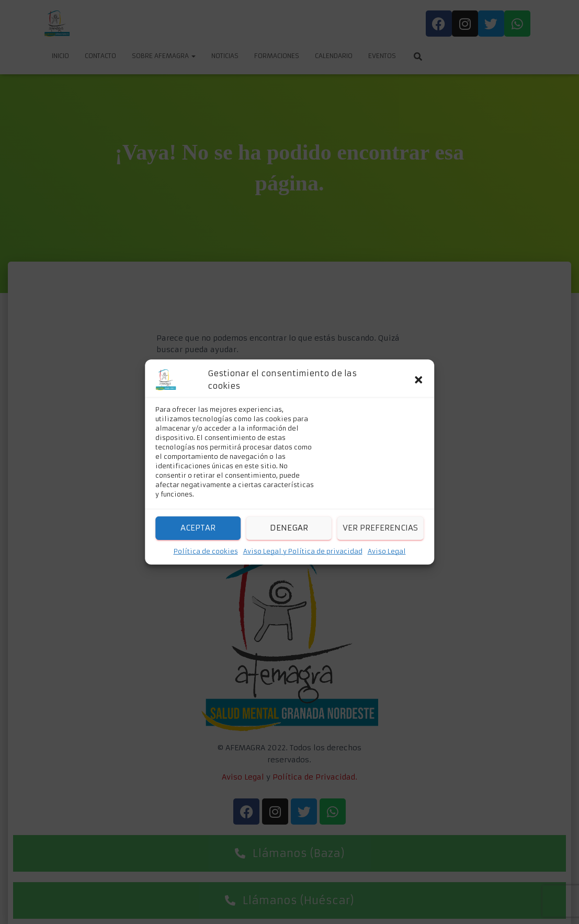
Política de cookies (206, 551)
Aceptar (198, 528)
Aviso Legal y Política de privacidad (303, 551)
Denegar (289, 528)
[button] (418, 380)
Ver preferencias (380, 528)
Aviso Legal (387, 551)
